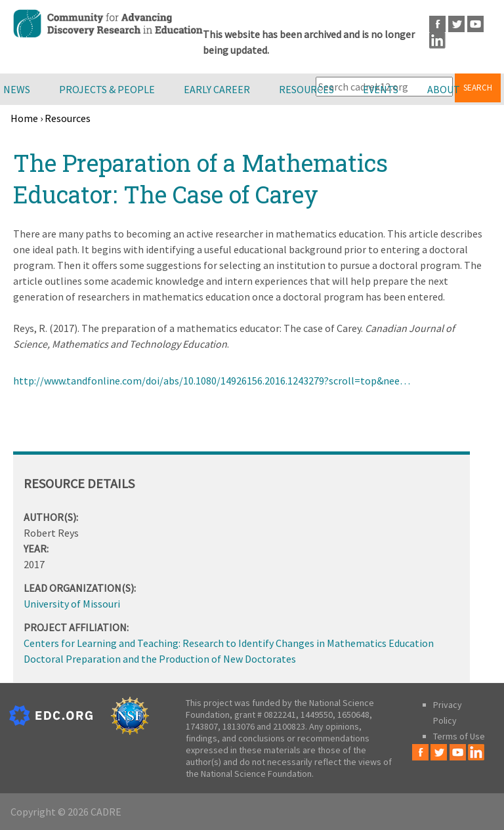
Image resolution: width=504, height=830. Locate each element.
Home (24, 118)
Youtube (475, 24)
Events (381, 89)
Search (478, 88)
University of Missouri (72, 604)
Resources (306, 89)
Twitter (456, 24)
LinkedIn (437, 40)
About (444, 89)
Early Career (217, 89)
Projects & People (107, 89)
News (17, 89)
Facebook (437, 24)
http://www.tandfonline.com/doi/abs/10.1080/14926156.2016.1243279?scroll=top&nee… (212, 381)
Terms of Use (459, 736)
